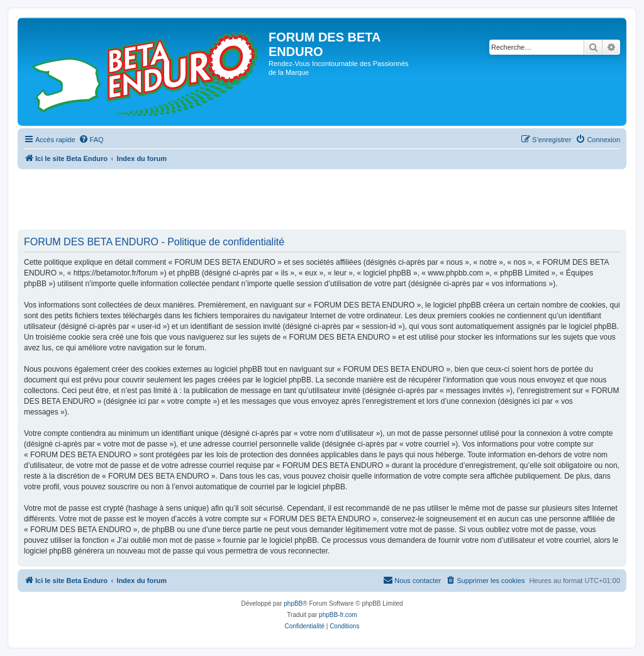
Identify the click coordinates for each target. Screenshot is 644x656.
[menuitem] (91, 140)
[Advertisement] (247, 200)
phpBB (293, 603)
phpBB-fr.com (338, 615)
